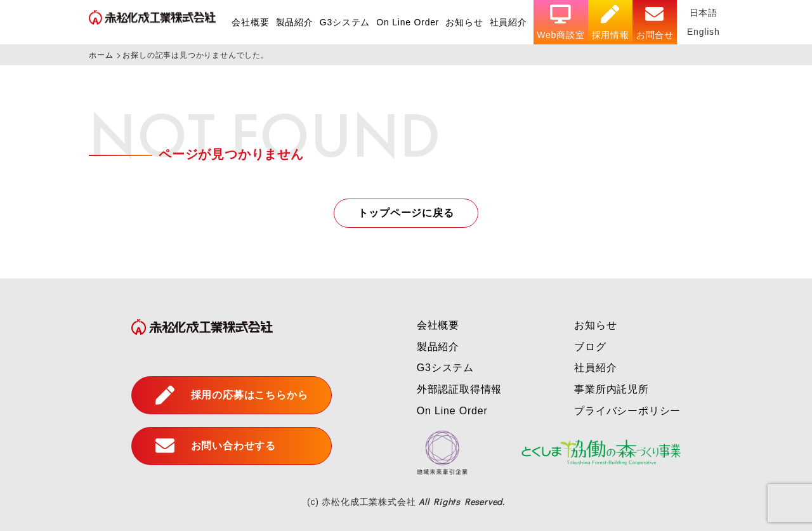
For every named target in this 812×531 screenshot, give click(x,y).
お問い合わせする (216, 446)
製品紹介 (295, 22)
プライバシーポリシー (627, 411)
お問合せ (655, 23)
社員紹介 (508, 22)
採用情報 (611, 23)
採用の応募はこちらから (232, 395)
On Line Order (408, 22)
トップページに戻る (406, 213)
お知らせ (464, 22)
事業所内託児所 (612, 389)
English (704, 32)
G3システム (345, 22)
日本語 (704, 13)
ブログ (590, 347)
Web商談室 (560, 23)
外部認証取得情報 (459, 389)
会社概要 (250, 22)
